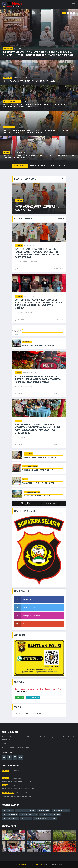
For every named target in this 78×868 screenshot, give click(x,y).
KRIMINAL (27, 714)
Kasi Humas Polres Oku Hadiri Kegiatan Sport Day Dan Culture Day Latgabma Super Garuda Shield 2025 (38, 429)
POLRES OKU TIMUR (10, 818)
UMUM (17, 714)
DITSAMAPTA (27, 342)
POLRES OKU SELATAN (32, 492)
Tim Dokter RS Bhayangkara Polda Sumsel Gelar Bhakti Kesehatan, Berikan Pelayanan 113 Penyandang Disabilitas (36, 131)
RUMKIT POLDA (9, 127)
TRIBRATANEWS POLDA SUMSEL (31, 864)
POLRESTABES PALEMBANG (45, 818)
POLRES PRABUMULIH (30, 466)
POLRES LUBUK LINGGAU (12, 101)
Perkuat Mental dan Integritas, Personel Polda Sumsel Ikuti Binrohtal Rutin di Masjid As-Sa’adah (38, 54)
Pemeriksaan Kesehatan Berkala (40, 457)
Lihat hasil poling (33, 698)
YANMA (25, 479)
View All (61, 219)
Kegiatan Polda (8, 793)
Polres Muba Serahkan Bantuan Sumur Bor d (19, 789)
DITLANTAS (8, 78)
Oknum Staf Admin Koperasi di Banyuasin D (18, 781)
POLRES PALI (26, 818)
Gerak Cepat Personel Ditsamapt (39, 345)
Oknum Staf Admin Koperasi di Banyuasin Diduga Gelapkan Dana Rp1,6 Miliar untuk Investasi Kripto (38, 304)
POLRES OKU (8, 810)
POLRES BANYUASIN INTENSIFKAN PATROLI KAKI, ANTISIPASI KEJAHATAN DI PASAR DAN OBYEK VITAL (39, 379)
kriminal (19, 200)
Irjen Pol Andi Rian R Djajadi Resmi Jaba (17, 796)
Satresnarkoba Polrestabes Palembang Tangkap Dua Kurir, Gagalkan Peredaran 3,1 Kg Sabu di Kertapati (38, 208)
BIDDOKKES (28, 453)
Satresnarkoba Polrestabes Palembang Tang (20, 774)
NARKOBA (37, 714)
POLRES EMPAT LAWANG (25, 810)
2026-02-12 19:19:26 (22, 49)
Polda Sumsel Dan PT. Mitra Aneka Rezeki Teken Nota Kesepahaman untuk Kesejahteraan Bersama (39, 157)
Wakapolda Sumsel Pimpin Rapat (38, 483)
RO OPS (6, 153)
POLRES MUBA (44, 810)
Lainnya (18, 373)
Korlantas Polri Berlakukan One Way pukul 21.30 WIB (29, 81)
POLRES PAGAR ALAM (29, 814)
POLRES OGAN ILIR (10, 814)
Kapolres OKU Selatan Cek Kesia (40, 496)
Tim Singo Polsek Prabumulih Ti (38, 470)
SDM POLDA (8, 49)
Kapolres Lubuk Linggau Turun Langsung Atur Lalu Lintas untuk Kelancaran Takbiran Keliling (35, 106)
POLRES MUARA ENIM (61, 810)
